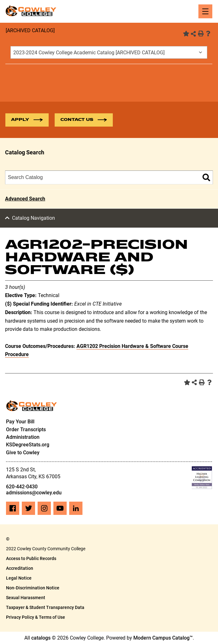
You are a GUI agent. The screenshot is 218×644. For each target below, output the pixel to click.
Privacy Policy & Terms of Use (36, 617)
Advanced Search (25, 199)
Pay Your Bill (20, 422)
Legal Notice (19, 578)
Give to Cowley (23, 453)
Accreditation (20, 568)
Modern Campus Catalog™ (163, 638)
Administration (23, 437)
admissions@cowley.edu (34, 493)
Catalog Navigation (33, 218)
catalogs (41, 638)
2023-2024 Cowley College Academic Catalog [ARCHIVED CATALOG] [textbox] (89, 53)
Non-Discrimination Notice (33, 588)
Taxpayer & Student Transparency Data (45, 607)
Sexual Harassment (26, 598)
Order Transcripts (26, 429)
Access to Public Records (31, 558)
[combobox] (109, 52)
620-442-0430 (22, 487)
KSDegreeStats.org (28, 445)
